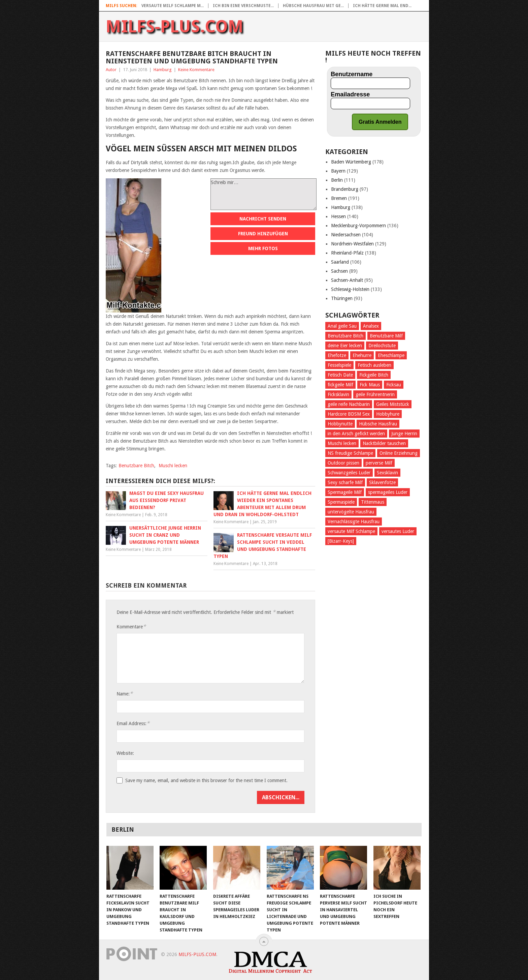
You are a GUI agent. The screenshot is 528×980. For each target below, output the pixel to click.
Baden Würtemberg (351, 162)
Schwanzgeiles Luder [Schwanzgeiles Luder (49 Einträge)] (349, 473)
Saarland (340, 262)
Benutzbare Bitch (136, 466)
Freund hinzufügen (263, 234)
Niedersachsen (346, 235)
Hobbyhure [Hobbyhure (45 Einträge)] (388, 414)
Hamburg (163, 70)
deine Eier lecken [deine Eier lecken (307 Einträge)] (345, 346)
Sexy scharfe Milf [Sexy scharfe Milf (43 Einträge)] (345, 482)
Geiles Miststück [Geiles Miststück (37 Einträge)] (393, 404)
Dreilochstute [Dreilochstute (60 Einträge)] (382, 346)
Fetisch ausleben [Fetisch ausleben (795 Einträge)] (374, 365)
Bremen (339, 198)
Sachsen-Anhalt (347, 280)
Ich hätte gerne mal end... (382, 6)
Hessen (338, 216)
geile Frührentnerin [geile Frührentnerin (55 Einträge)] (375, 394)
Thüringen (342, 298)
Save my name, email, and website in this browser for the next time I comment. (206, 780)
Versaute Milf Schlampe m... (173, 6)
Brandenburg (345, 189)
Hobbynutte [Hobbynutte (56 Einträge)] (340, 424)
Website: (125, 753)
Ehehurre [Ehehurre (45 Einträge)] (362, 355)
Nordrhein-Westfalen (352, 244)
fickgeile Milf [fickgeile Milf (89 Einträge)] (340, 385)
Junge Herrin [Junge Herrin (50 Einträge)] (404, 434)
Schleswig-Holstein (350, 289)
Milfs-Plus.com (175, 27)
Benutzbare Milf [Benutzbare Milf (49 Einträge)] (386, 336)
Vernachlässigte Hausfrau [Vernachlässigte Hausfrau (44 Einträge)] (354, 522)
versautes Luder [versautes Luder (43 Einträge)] (398, 531)
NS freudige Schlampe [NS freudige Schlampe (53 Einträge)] (350, 453)
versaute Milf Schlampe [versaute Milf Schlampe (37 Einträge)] (351, 531)
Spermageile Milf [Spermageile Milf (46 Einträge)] (345, 492)
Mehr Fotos (263, 248)
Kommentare (131, 627)
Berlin (337, 180)
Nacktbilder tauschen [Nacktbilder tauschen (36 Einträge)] (384, 443)
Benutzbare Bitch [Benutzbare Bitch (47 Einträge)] (345, 336)
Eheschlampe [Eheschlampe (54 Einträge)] (391, 355)
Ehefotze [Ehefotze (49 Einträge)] (337, 355)
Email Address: (133, 723)
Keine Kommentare (196, 70)
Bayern (338, 171)
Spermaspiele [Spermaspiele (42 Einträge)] (341, 502)
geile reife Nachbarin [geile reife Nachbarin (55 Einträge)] (349, 404)
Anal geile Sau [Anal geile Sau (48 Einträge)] (342, 326)
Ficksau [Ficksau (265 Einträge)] (394, 385)
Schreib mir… (263, 194)
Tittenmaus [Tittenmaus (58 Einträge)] (373, 502)
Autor (111, 70)
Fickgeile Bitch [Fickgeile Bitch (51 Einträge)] (374, 375)
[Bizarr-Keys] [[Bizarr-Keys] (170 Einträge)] (341, 541)
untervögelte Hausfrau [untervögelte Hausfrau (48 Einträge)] (351, 512)
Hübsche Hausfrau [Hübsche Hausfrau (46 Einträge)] (378, 424)
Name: (125, 694)
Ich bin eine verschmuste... (243, 6)
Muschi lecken (173, 466)
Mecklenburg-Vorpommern (358, 226)
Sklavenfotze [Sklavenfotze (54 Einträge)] (382, 482)
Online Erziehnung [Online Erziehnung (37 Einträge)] (399, 453)
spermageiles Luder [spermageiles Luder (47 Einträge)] (388, 492)
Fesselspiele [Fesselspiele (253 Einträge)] (339, 365)
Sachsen (339, 271)
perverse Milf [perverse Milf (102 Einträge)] (379, 463)
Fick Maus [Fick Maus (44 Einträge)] (370, 385)
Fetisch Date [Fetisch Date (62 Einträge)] (340, 375)
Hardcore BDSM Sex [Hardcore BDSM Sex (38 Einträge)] (349, 414)
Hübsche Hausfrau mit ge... (313, 6)
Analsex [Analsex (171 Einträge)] (371, 326)
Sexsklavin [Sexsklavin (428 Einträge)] (387, 473)
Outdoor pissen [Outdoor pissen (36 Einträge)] (343, 463)
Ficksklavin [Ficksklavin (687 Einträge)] (338, 394)
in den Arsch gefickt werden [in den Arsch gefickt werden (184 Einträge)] (356, 434)
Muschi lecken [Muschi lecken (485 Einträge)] (342, 443)
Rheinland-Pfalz (347, 253)
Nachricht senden (263, 219)
